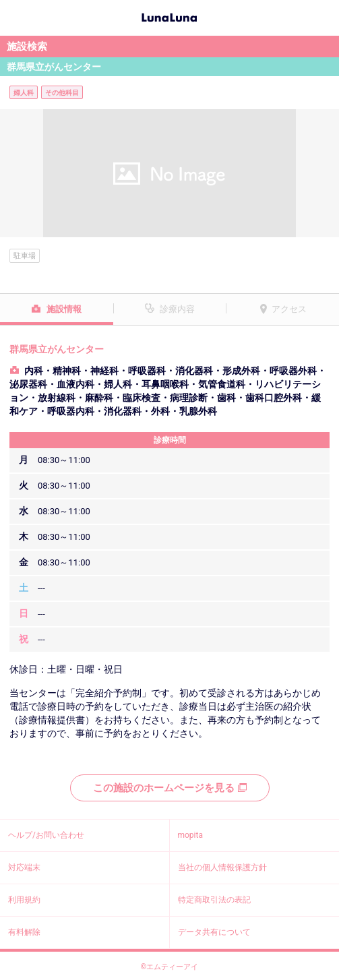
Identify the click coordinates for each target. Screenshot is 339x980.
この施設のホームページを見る (170, 788)
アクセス (289, 309)
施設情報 (64, 309)
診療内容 (177, 309)
